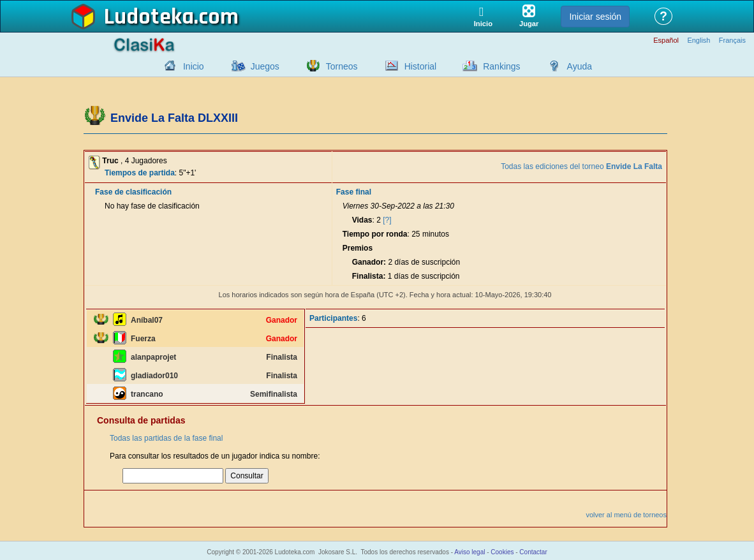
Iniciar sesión (595, 17)
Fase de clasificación (133, 192)
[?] (387, 220)
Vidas (362, 220)
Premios (358, 248)
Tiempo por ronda (375, 234)
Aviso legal (469, 552)
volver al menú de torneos (626, 515)
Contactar (533, 552)
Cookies (502, 552)
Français (732, 41)
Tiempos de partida (140, 173)
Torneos (342, 66)
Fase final (354, 192)
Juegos (265, 66)
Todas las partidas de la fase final (166, 438)
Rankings (501, 66)
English (699, 41)
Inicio (194, 66)
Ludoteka (149, 17)
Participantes (333, 318)
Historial (421, 66)
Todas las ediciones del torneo (581, 166)
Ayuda (580, 66)
